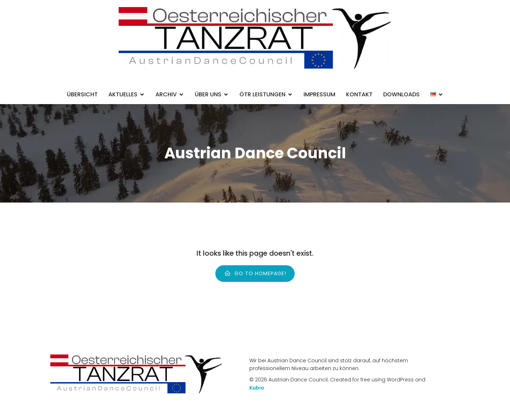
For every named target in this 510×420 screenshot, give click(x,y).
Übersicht (82, 94)
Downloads (401, 94)
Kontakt (359, 94)
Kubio (257, 388)
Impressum (319, 94)
